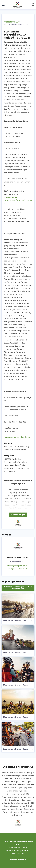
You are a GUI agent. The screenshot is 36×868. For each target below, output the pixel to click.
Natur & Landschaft (13, 465)
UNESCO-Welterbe (12, 459)
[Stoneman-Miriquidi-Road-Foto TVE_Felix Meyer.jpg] (18, 670)
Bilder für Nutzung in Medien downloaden (18, 588)
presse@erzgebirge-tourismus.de (18, 566)
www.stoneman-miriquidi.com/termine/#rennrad (18, 200)
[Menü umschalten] (3, 5)
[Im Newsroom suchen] (33, 5)
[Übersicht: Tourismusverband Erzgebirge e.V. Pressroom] (17, 5)
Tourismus (14, 450)
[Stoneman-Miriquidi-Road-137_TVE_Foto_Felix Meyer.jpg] (18, 702)
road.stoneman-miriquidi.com (17, 437)
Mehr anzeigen (18, 515)
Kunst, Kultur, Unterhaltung (17, 447)
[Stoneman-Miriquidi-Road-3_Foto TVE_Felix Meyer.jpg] (18, 638)
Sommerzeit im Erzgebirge (16, 462)
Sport (6, 450)
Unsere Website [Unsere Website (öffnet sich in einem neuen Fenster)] (18, 860)
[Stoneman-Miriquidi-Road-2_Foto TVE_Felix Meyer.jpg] (18, 605)
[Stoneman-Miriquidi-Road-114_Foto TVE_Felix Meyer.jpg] (18, 734)
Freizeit (23, 450)
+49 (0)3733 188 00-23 (18, 569)
